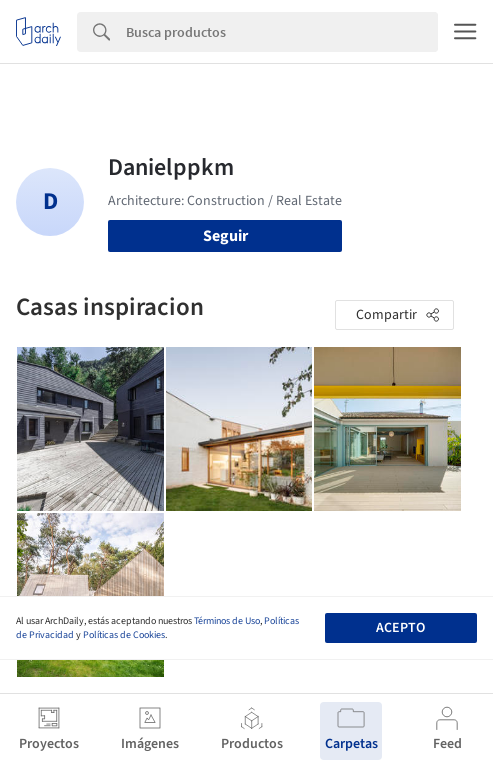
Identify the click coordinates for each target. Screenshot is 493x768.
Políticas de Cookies (124, 635)
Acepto (400, 628)
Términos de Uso (227, 621)
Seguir (225, 236)
